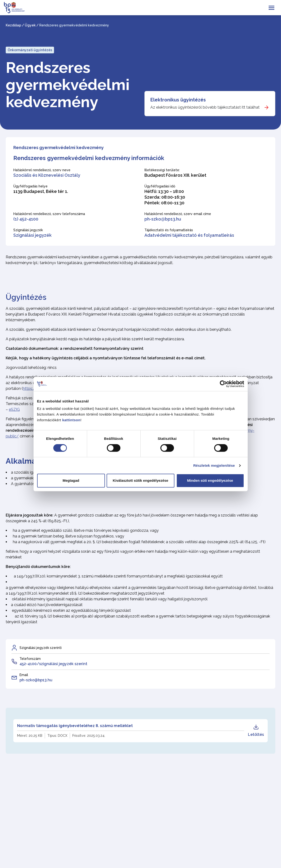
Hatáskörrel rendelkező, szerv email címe (178, 214)
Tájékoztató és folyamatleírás (169, 230)
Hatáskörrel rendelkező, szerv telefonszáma (49, 214)
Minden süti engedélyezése (210, 480)
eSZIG (14, 409)
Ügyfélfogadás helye (30, 186)
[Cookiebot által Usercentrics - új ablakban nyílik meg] (223, 384)
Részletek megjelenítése (214, 465)
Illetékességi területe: (162, 170)
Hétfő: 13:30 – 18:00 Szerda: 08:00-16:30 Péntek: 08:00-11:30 (165, 197)
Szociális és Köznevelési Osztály (47, 175)
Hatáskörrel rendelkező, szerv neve (42, 170)
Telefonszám (30, 659)
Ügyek (30, 25)
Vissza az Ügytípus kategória (41, 852)
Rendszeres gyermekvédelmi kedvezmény (68, 85)
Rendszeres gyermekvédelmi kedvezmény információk (89, 158)
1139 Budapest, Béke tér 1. (41, 191)
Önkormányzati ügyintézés (30, 50)
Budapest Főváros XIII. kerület (175, 175)
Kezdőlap (13, 25)
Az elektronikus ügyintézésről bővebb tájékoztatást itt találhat (205, 107)
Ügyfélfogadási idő (160, 186)
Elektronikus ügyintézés (178, 100)
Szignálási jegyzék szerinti (41, 648)
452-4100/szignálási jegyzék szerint (53, 664)
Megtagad (71, 480)
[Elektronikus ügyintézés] (210, 104)
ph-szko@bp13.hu (163, 219)
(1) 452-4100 (26, 219)
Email (24, 675)
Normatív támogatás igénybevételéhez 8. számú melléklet (75, 726)
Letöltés (256, 730)
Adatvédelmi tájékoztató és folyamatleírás (189, 235)
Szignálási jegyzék (28, 230)
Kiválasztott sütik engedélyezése (140, 480)
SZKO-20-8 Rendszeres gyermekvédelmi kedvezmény (70, 798)
